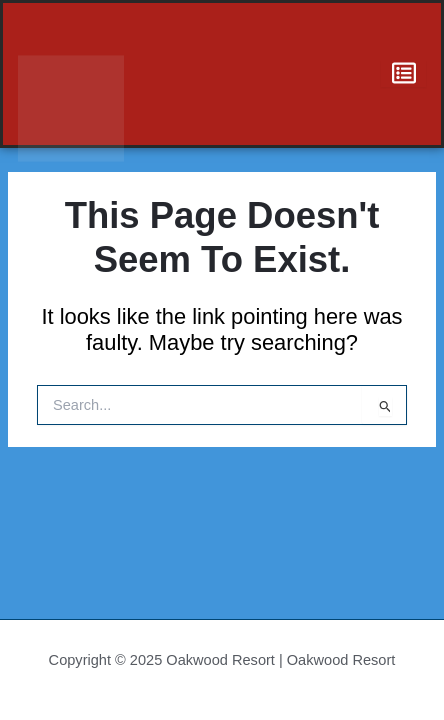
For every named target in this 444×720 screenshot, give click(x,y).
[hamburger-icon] (403, 74)
